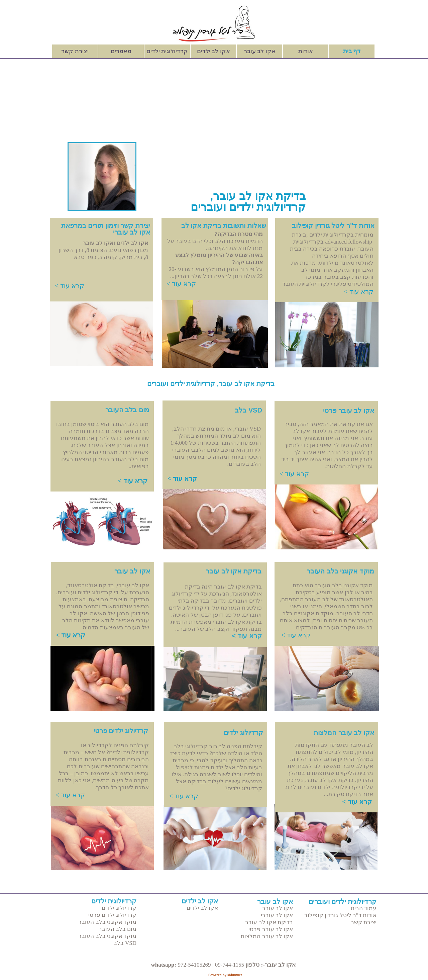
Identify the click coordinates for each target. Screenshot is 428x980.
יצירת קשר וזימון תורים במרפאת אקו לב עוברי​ (106, 229)
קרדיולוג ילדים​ (243, 732)
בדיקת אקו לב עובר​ (234, 571)
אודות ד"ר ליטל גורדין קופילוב (340, 915)
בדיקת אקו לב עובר (269, 922)
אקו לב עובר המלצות (267, 936)
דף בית (352, 51)
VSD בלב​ (248, 410)
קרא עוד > (70, 286)
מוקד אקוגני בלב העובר (107, 922)
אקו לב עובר (260, 51)
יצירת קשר (75, 51)
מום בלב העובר (118, 929)
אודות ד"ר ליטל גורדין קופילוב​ (333, 226)
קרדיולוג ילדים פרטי (121, 731)
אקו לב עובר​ (132, 571)
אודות (306, 51)
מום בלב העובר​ (127, 410)
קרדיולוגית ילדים (167, 51)
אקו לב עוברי (277, 915)
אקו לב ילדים (213, 51)
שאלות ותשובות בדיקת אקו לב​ (224, 226)
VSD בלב (125, 943)
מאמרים (121, 51)
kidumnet (235, 975)
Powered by (218, 975)
